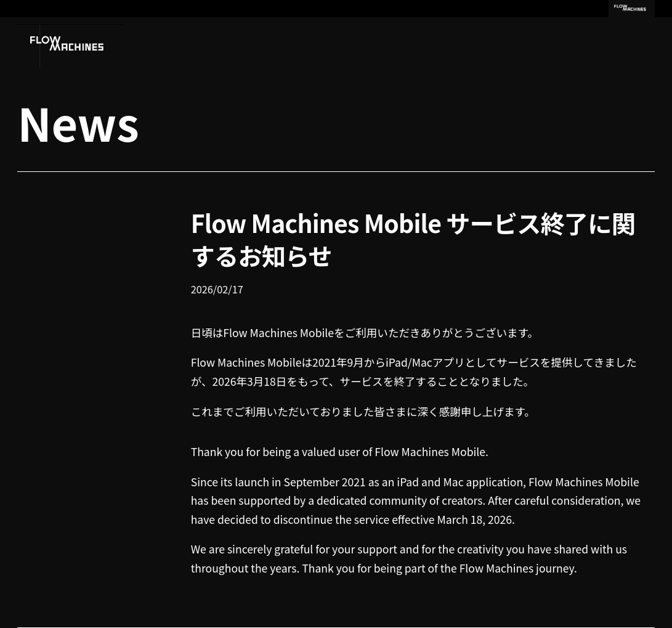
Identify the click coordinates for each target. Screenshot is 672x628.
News (78, 122)
